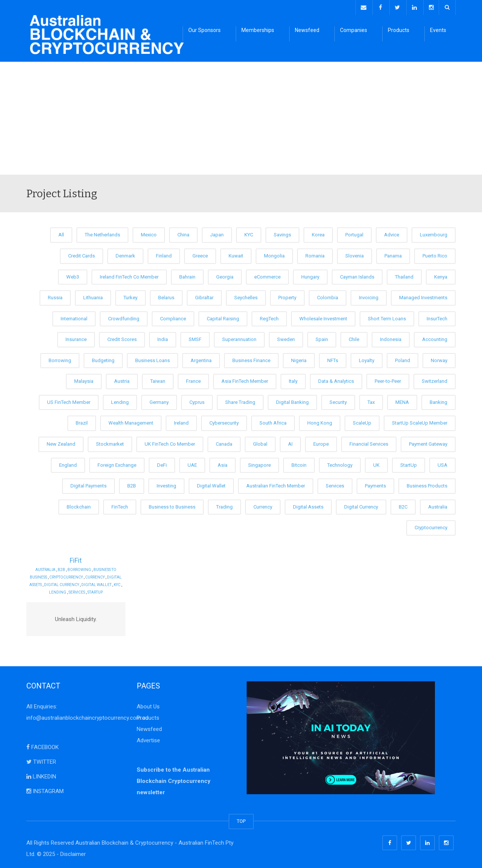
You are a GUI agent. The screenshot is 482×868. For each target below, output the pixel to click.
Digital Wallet (211, 485)
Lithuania (93, 296)
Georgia (225, 275)
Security (338, 401)
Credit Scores (122, 338)
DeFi (162, 464)
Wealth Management (131, 422)
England (68, 464)
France (193, 380)
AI (290, 443)
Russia (55, 296)
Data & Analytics (336, 380)
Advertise (148, 739)
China (183, 234)
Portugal (354, 234)
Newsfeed (307, 30)
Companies (354, 30)
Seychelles (246, 296)
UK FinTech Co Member (170, 443)
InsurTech (437, 317)
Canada (224, 443)
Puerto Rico (435, 255)
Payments (375, 485)
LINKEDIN (41, 775)
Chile (354, 338)
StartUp (409, 464)
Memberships (258, 30)
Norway (439, 359)
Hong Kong (320, 422)
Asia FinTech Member (245, 380)
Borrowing (60, 359)
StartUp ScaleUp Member (420, 422)
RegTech (269, 317)
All (61, 234)
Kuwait (236, 255)
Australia (438, 505)
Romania (315, 255)
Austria (122, 380)
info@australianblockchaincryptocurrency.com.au (87, 717)
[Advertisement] (241, 117)
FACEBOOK (43, 746)
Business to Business (172, 505)
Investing (166, 485)
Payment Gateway (428, 443)
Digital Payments (88, 485)
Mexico (149, 234)
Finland (164, 255)
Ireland (181, 422)
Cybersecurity (224, 422)
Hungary (310, 275)
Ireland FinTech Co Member (129, 275)
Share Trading (240, 401)
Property (287, 296)
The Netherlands (102, 234)
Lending (120, 401)
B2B (132, 485)
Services (335, 485)
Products (399, 30)
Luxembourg (434, 234)
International (74, 317)
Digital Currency (361, 505)
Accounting (435, 338)
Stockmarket (110, 443)
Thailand (404, 275)
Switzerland (435, 380)
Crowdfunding (124, 317)
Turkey (130, 296)
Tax (371, 401)
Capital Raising (223, 317)
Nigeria (299, 359)
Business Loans (153, 359)
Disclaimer (73, 853)
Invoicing (369, 296)
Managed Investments (423, 296)
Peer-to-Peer (388, 380)
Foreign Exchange (117, 464)
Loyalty (367, 359)
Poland (403, 359)
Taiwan (158, 380)
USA (442, 464)
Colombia (328, 296)
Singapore (259, 464)
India (163, 338)
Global (260, 443)
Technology (340, 464)
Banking (439, 401)
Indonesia (391, 338)
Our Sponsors (204, 30)
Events (438, 30)
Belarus (166, 296)
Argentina (201, 359)
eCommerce (267, 275)
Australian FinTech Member (276, 485)
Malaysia (84, 380)
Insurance (76, 338)
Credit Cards (82, 255)
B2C (403, 505)
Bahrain (187, 275)
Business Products (427, 485)
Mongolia (274, 255)
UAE (192, 464)
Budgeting (103, 359)
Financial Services (369, 443)
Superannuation (239, 338)
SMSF (195, 338)
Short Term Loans (387, 317)
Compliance (173, 317)
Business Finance (251, 359)
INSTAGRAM (45, 790)
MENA (402, 401)
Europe (321, 443)
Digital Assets (308, 505)
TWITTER (41, 761)
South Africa (273, 422)
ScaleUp (362, 422)
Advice (392, 234)
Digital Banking (292, 401)
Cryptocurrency (431, 526)
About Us (148, 705)
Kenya (441, 275)
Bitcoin (299, 464)
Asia (223, 464)
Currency (263, 505)
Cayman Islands (357, 275)
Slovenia (355, 255)
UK (376, 464)
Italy (293, 380)
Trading (224, 505)
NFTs (333, 359)
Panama (393, 255)
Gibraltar (204, 296)
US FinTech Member (69, 401)
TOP (241, 820)
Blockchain (79, 505)
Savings (282, 234)
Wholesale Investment (323, 317)
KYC (249, 234)
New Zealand (61, 443)
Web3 (73, 275)
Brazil (82, 422)
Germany (159, 401)
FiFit (76, 559)
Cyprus (197, 401)
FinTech (120, 505)
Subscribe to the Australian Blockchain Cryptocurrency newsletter (174, 780)
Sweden (286, 338)
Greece (200, 255)
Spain (322, 338)
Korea (318, 234)
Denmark (125, 255)
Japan (217, 234)
